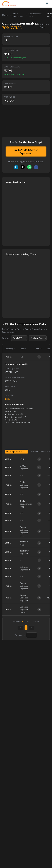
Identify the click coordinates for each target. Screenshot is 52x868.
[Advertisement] (21, 119)
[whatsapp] (29, 167)
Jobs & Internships (18, 15)
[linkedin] (16, 167)
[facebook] (36, 167)
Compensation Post (17, 452)
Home (5, 15)
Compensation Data (35, 15)
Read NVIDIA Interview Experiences (26, 151)
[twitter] (23, 167)
